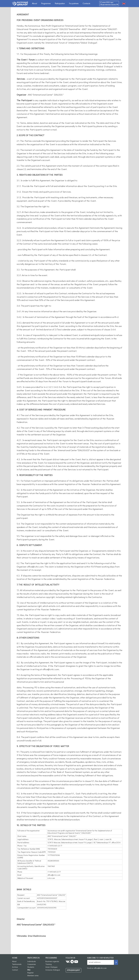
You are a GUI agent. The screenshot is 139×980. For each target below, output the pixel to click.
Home (15, 958)
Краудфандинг (73, 970)
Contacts (86, 3)
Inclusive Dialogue (53, 970)
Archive (15, 967)
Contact (15, 970)
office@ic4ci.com (100, 968)
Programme (46, 3)
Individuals (32, 961)
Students (31, 967)
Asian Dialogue (51, 967)
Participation (60, 3)
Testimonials (17, 964)
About (35, 3)
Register (30, 973)
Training (49, 964)
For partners (74, 3)
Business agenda (52, 961)
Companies (32, 964)
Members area (33, 975)
